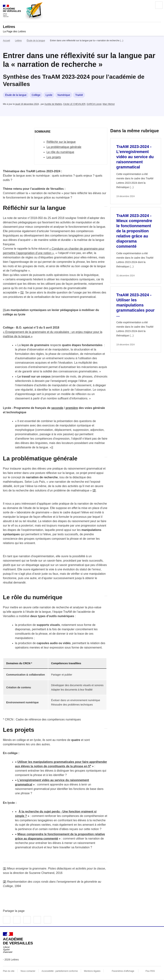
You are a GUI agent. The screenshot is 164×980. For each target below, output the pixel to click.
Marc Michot (109, 104)
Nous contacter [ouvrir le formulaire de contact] (28, 971)
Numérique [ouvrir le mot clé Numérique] (64, 95)
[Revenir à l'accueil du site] (18, 943)
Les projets (54, 157)
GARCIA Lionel (94, 104)
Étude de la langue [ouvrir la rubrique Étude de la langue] (36, 41)
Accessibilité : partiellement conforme (60, 971)
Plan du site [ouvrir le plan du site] (9, 971)
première (72, 408)
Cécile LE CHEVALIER (74, 104)
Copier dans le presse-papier (48, 920)
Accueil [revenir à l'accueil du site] (6, 41)
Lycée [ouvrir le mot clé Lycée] (49, 95)
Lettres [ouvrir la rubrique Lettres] (18, 41)
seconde (57, 408)
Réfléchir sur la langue (61, 142)
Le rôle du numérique (60, 152)
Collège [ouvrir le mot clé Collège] (36, 95)
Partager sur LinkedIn (27, 920)
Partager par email (37, 920)
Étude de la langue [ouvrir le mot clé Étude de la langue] (16, 95)
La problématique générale (64, 147)
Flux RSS (150, 971)
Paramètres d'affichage (123, 971)
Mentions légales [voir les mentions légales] (92, 971)
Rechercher (149, 5)
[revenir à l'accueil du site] (82, 27)
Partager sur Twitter (17, 920)
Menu (159, 5)
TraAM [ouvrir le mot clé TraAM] (79, 95)
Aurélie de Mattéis (53, 104)
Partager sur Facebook (7, 920)
